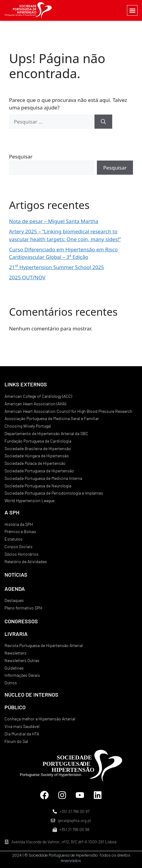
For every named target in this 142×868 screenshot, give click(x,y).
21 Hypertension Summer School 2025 (57, 267)
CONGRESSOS (21, 621)
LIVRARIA (16, 634)
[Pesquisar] (103, 122)
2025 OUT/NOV (27, 277)
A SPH (12, 512)
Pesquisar (21, 156)
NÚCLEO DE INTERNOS (31, 695)
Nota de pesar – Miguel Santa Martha (54, 221)
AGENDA (15, 589)
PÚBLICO (15, 707)
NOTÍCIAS (16, 575)
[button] (132, 10)
